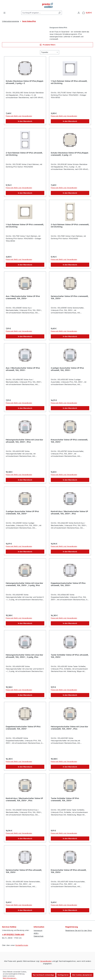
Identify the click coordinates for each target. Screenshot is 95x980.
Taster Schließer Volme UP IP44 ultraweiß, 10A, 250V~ (70, 656)
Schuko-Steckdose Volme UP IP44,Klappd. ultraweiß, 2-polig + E (25, 82)
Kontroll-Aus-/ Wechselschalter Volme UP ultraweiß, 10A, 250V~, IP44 (69, 513)
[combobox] (39, 13)
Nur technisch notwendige (44, 975)
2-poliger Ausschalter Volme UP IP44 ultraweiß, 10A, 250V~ (67, 369)
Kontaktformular (22, 945)
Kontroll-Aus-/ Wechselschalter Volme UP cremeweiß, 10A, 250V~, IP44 (24, 799)
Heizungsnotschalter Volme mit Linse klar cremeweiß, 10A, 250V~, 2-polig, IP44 (24, 584)
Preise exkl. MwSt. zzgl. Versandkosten (19, 116)
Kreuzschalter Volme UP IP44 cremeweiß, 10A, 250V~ (69, 441)
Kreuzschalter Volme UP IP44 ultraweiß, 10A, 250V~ (69, 871)
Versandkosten (46, 961)
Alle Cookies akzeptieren (82, 975)
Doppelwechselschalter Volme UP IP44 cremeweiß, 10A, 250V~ (23, 728)
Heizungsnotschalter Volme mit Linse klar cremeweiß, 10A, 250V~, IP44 (69, 728)
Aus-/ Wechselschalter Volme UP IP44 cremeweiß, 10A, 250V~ (23, 297)
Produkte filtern (47, 45)
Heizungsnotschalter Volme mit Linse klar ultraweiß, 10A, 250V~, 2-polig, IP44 (24, 656)
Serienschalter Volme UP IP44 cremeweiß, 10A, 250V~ (70, 297)
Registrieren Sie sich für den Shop (79, 930)
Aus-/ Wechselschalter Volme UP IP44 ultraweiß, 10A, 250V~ (23, 369)
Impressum (38, 930)
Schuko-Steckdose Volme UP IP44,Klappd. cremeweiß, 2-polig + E (70, 154)
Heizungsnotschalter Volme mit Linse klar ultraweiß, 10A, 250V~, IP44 (24, 441)
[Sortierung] (50, 52)
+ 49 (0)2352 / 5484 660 (13, 935)
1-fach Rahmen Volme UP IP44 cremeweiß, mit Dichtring (25, 226)
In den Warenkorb (25, 121)
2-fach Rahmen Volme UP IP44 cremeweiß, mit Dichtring (70, 226)
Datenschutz (39, 936)
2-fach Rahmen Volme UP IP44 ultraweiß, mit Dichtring (24, 154)
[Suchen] (59, 13)
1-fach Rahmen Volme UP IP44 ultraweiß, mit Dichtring (69, 82)
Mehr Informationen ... (10, 978)
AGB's (36, 933)
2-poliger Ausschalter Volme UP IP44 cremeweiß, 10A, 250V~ (22, 513)
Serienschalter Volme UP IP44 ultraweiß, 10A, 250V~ (24, 871)
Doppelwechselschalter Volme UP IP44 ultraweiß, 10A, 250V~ (68, 584)
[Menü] (4, 13)
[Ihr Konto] (79, 13)
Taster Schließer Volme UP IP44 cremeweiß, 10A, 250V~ (65, 799)
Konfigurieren (63, 975)
